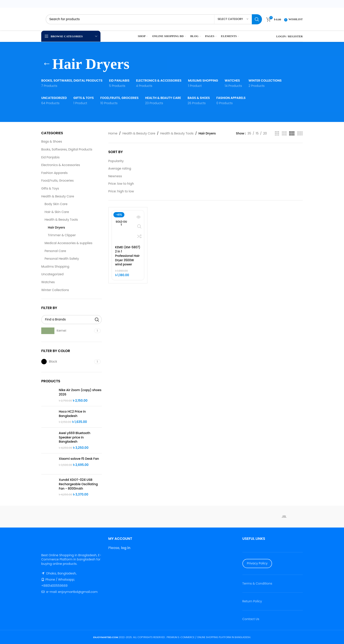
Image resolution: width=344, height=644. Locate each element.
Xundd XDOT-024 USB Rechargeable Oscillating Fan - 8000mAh (78, 484)
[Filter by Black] (67, 362)
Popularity (116, 161)
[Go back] (47, 64)
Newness (115, 176)
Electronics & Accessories (61, 165)
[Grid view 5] (292, 133)
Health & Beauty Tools (61, 220)
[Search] (154, 19)
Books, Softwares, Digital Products (67, 149)
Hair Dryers (56, 227)
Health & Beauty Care (58, 196)
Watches (48, 282)
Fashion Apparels (54, 173)
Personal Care (55, 251)
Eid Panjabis (50, 157)
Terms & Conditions (257, 584)
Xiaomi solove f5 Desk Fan (79, 459)
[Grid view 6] (300, 133)
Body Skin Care (56, 204)
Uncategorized (52, 274)
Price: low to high (121, 184)
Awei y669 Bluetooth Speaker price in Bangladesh (75, 437)
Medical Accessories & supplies (68, 243)
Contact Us (251, 619)
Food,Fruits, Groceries (57, 181)
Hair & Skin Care (57, 212)
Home (113, 133)
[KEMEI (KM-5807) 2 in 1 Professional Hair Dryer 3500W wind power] (128, 227)
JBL (284, 517)
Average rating (120, 168)
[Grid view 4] (284, 133)
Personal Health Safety (62, 259)
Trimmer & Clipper (62, 235)
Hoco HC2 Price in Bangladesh (72, 414)
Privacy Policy (257, 563)
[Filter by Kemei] (67, 331)
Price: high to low (121, 191)
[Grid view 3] (277, 133)
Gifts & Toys (50, 188)
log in (126, 548)
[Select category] (233, 19)
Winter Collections (55, 290)
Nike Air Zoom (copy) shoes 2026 (80, 392)
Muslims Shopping (55, 267)
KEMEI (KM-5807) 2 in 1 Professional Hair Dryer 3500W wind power (125, 258)
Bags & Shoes (52, 141)
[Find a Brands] (72, 320)
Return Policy (252, 601)
